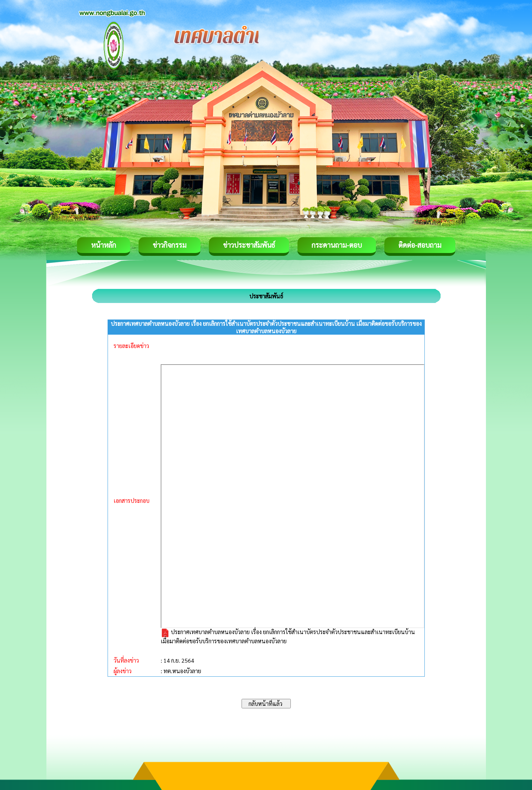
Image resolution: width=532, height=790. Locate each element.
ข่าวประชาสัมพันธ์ (249, 245)
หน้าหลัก (104, 245)
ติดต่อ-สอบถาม (420, 245)
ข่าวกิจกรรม (169, 245)
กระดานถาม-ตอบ (337, 245)
